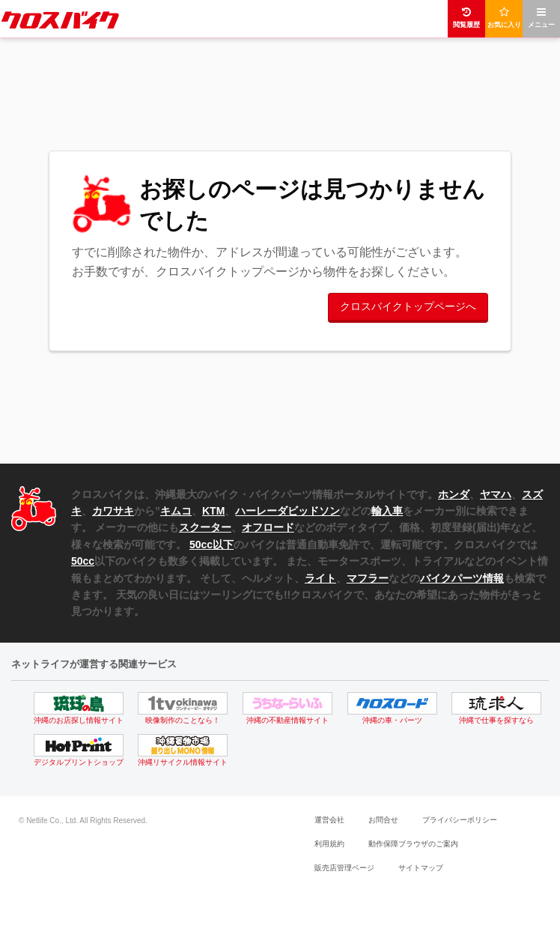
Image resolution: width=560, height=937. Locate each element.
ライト (320, 578)
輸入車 (387, 511)
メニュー (541, 18)
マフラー (368, 578)
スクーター (205, 527)
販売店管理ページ (344, 868)
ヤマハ (496, 494)
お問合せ (383, 820)
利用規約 (329, 844)
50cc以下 (211, 545)
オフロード (268, 527)
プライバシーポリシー (460, 820)
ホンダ (454, 494)
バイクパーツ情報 (462, 578)
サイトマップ (421, 868)
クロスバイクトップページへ (408, 306)
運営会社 (329, 820)
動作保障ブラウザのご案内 (413, 844)
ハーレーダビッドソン (287, 511)
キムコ (176, 511)
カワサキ (113, 511)
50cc (83, 561)
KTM (213, 511)
